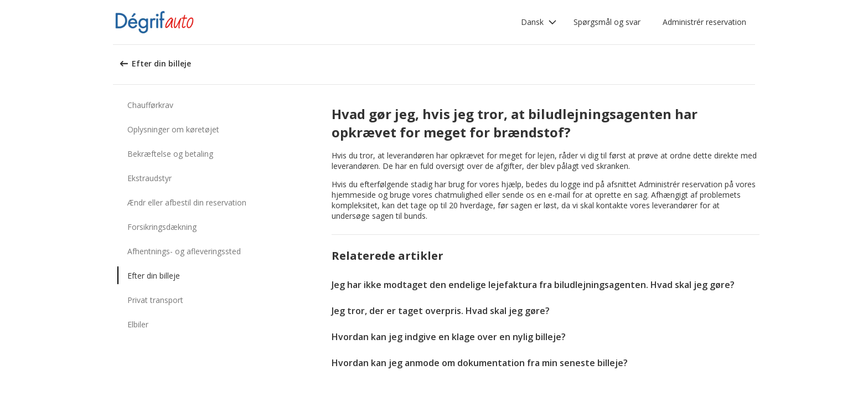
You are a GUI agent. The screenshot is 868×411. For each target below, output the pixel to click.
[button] (539, 22)
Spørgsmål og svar (607, 22)
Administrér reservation (704, 22)
